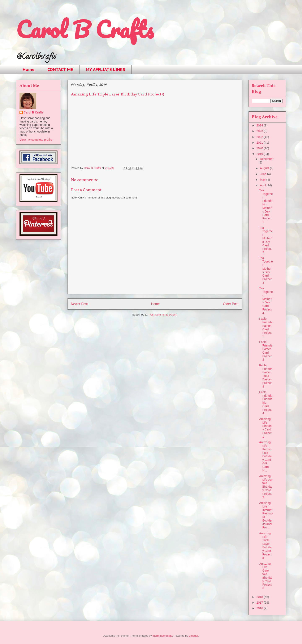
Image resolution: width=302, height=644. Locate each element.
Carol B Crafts (85, 29)
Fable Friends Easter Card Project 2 (266, 351)
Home (29, 70)
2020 (260, 148)
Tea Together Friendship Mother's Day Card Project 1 (266, 206)
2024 (260, 125)
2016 (260, 608)
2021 (260, 143)
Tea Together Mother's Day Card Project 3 (266, 270)
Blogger (193, 636)
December (267, 159)
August (265, 168)
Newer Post (79, 304)
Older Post (231, 304)
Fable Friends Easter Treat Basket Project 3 (266, 376)
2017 (260, 603)
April (263, 185)
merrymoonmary (162, 636)
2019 (260, 154)
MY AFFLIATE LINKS (105, 70)
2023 (260, 131)
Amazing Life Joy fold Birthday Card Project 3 (266, 487)
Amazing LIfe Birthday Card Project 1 (265, 428)
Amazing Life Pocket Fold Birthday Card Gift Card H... (265, 456)
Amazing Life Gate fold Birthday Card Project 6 (265, 576)
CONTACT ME (60, 70)
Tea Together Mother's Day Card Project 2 (266, 240)
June (263, 174)
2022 (260, 137)
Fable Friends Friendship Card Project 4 (266, 403)
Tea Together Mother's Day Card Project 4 (266, 301)
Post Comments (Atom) (163, 315)
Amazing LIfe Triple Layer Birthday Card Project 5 (265, 546)
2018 (260, 597)
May (263, 180)
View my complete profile (36, 140)
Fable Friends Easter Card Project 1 (266, 327)
